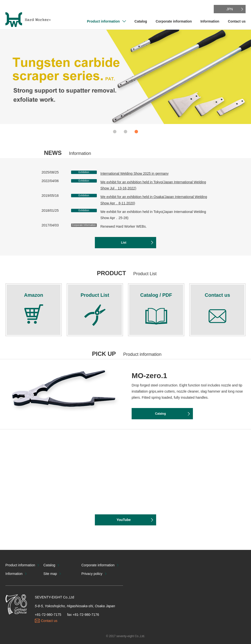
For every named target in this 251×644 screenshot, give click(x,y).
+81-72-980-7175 (48, 615)
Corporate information (174, 21)
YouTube (124, 520)
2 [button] (125, 132)
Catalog (141, 21)
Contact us (237, 21)
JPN (230, 9)
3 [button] (136, 132)
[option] (125, 77)
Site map (50, 574)
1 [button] (115, 132)
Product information (103, 21)
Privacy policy (92, 574)
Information (210, 21)
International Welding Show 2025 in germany (135, 173)
